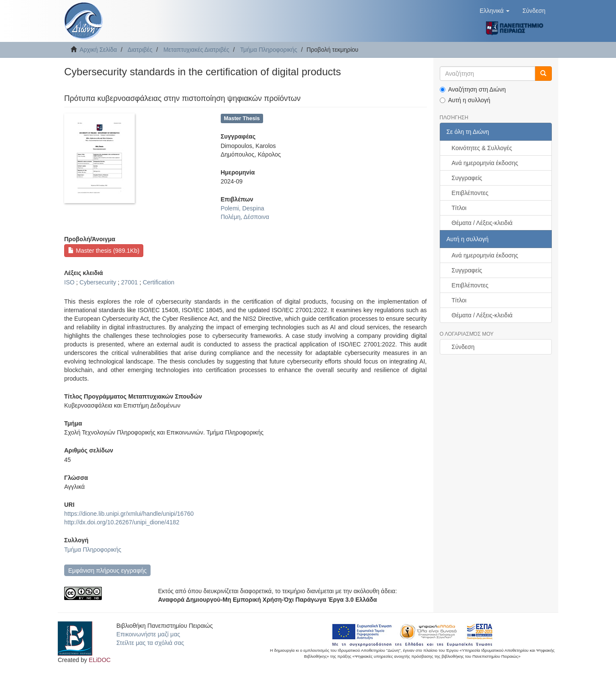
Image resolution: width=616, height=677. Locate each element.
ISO (69, 282)
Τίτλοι (459, 208)
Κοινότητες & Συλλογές (482, 148)
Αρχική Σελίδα (98, 50)
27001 (129, 282)
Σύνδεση (463, 347)
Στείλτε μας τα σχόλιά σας (150, 643)
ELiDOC (99, 660)
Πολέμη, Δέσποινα (245, 217)
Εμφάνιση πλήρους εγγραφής (107, 571)
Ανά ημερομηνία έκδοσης (485, 163)
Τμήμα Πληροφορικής (269, 50)
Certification (159, 282)
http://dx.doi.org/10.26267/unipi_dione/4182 (122, 522)
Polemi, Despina (243, 208)
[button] (495, 11)
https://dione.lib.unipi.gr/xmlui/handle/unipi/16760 (129, 514)
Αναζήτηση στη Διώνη (473, 89)
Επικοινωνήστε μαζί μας (148, 634)
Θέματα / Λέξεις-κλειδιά (482, 223)
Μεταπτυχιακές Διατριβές (196, 50)
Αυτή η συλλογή (465, 100)
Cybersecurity (98, 282)
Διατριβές (140, 50)
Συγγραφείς (467, 178)
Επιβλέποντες (470, 193)
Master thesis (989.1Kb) (104, 251)
